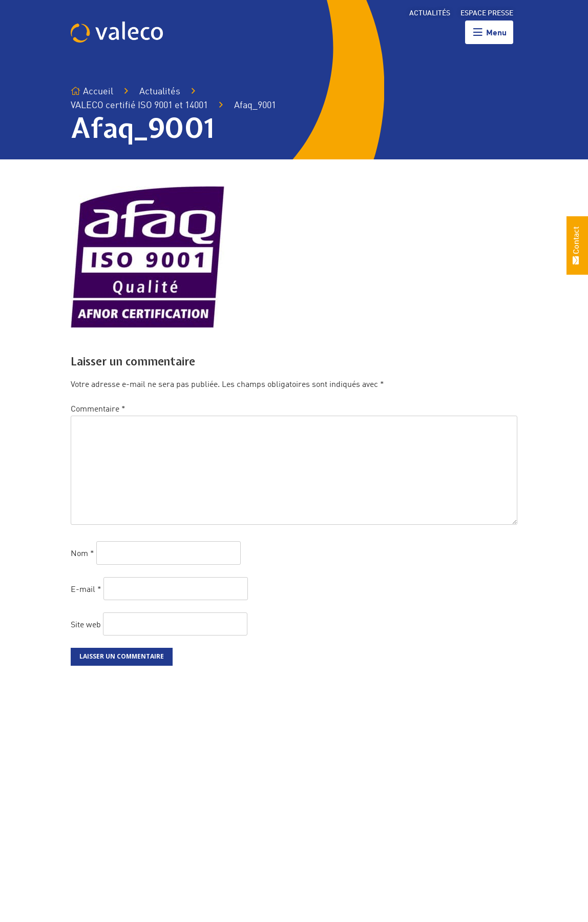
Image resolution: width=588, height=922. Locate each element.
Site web (86, 625)
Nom (82, 554)
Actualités (430, 13)
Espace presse (487, 13)
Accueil (92, 91)
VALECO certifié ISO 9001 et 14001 (139, 106)
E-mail (86, 589)
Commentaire (98, 409)
